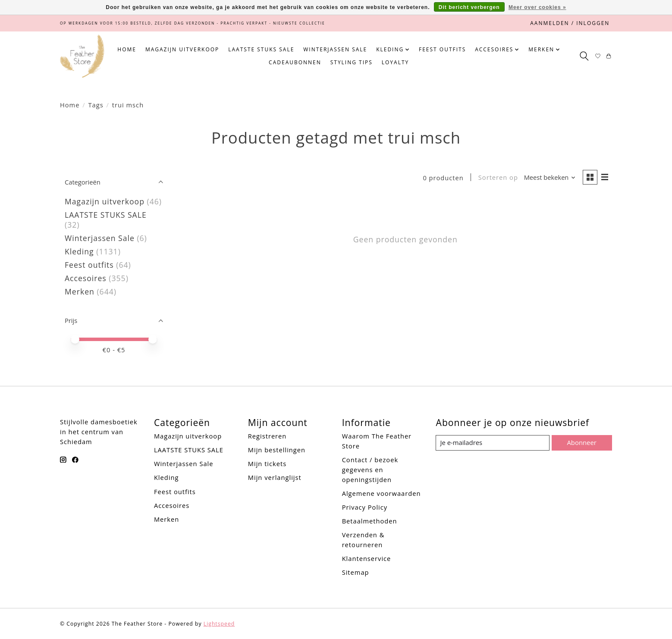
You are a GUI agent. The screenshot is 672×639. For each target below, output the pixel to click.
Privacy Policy (365, 507)
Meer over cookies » (537, 7)
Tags (96, 105)
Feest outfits (442, 49)
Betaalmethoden (370, 521)
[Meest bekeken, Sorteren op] (549, 178)
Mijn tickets (267, 464)
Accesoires (86, 278)
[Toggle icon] (584, 56)
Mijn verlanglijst (275, 477)
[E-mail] (493, 443)
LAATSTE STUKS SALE (261, 49)
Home (127, 49)
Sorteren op (497, 178)
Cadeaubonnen (295, 62)
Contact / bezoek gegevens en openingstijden (370, 470)
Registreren (267, 436)
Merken (80, 291)
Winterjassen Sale (335, 49)
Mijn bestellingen (277, 450)
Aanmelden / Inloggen (570, 23)
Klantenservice (367, 558)
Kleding (79, 251)
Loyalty (395, 62)
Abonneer (582, 442)
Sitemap (356, 572)
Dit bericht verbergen (469, 7)
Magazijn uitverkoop (182, 49)
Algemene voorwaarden (382, 493)
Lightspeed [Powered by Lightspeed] (219, 624)
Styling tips (352, 62)
